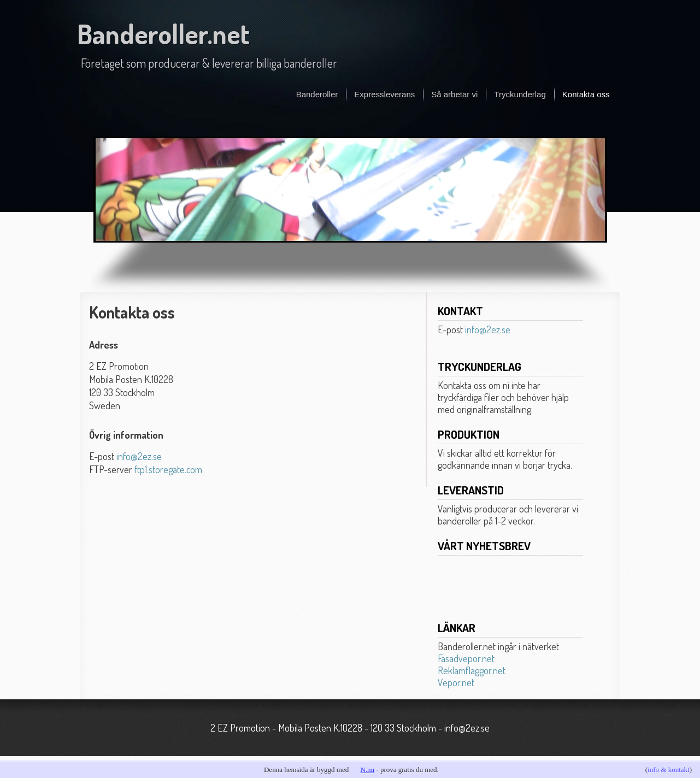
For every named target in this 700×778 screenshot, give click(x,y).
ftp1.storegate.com (168, 469)
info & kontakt (669, 770)
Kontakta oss (586, 94)
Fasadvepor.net (466, 658)
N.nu (367, 770)
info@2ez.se (139, 456)
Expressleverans (384, 94)
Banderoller (317, 94)
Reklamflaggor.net (472, 670)
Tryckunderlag (520, 94)
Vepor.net (456, 682)
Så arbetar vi (454, 94)
